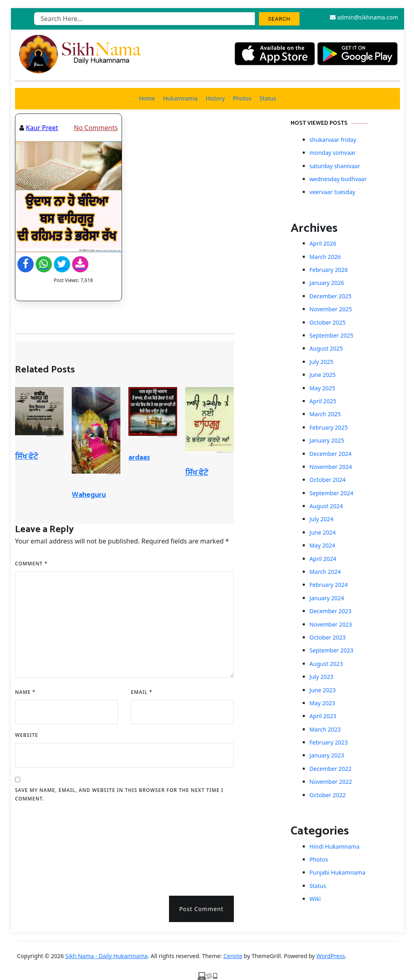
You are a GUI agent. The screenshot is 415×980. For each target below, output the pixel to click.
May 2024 (322, 545)
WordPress (331, 956)
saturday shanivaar (335, 166)
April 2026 (323, 243)
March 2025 (325, 414)
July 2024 (322, 519)
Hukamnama (180, 98)
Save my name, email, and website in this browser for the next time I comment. (119, 795)
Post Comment (201, 909)
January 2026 (327, 283)
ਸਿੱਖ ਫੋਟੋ (27, 457)
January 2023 (327, 755)
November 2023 (331, 624)
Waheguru (89, 495)
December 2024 (331, 454)
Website (27, 735)
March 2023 (325, 729)
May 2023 (322, 703)
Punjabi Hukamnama (338, 872)
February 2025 (329, 427)
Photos (242, 98)
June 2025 (323, 375)
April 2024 (323, 559)
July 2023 (322, 677)
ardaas (139, 458)
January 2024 (327, 598)
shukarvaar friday (333, 140)
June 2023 (323, 690)
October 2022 (328, 795)
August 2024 (326, 506)
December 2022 (331, 769)
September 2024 (332, 493)
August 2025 (326, 348)
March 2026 (325, 257)
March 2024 (325, 572)
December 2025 (331, 296)
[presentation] (48, 846)
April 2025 (323, 401)
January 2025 (327, 440)
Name (25, 692)
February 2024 (329, 585)
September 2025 (332, 335)
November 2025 (331, 309)
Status (268, 98)
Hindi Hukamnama (335, 846)
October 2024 (328, 480)
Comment (31, 564)
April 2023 (323, 716)
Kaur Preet (42, 128)
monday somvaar (333, 153)
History (215, 98)
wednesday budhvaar (338, 179)
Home (147, 98)
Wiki (315, 899)
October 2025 (328, 322)
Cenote (233, 956)
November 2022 (331, 782)
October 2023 (328, 637)
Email (142, 692)
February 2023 (329, 742)
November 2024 (331, 467)
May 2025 (322, 388)
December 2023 (331, 611)
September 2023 (332, 650)
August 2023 (326, 664)
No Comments (96, 128)
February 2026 (329, 270)
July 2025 (322, 362)
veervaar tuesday (333, 192)
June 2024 (323, 532)
